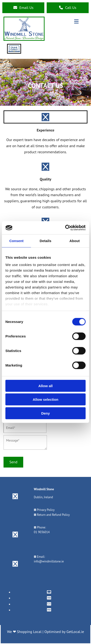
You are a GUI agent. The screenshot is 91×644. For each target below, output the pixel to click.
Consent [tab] (17, 241)
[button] (23, 8)
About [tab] (75, 241)
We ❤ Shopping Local (25, 632)
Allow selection (45, 399)
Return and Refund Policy (53, 515)
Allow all (46, 386)
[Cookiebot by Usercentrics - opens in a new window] (65, 228)
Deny (46, 413)
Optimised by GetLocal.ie (64, 632)
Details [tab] (45, 241)
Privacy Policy (46, 510)
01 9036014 (42, 532)
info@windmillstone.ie (49, 561)
